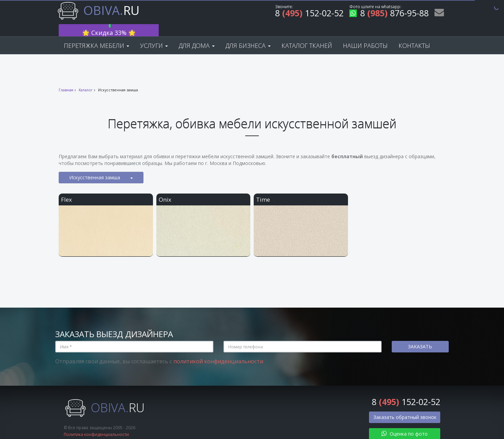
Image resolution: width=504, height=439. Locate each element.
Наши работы (365, 35)
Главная (66, 79)
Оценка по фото (405, 423)
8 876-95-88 (389, 14)
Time (263, 189)
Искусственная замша (101, 167)
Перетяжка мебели (96, 35)
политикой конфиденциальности (218, 350)
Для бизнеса (248, 35)
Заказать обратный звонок (405, 406)
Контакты (414, 35)
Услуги (154, 35)
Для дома (197, 35)
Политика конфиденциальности (96, 424)
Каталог (86, 79)
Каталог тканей (307, 35)
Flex (66, 189)
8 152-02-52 (309, 14)
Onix (165, 189)
